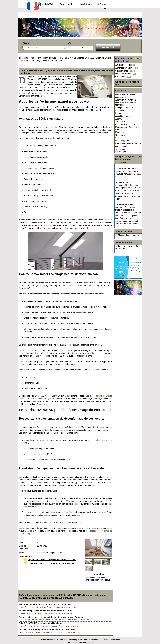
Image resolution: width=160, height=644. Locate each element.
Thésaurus (24, 58)
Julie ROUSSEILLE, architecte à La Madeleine (40, 623)
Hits (21, 542)
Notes (22, 553)
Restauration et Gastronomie (128, 143)
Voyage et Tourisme (124, 108)
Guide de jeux (121, 135)
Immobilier (120, 110)
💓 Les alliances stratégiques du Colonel (128, 247)
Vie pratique (121, 152)
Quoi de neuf (66, 4)
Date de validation (24, 547)
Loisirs (118, 138)
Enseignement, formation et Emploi (127, 128)
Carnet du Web (47, 4)
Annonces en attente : (127, 68)
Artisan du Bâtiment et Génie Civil (57, 58)
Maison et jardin (122, 141)
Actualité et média (123, 116)
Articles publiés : (125, 65)
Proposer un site (104, 5)
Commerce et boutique (125, 124)
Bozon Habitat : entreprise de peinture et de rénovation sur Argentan (51, 617)
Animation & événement (126, 100)
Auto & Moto (121, 97)
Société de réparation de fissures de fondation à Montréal (46, 611)
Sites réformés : (125, 71)
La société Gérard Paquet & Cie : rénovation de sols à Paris (47, 630)
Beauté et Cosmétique (125, 94)
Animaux (119, 119)
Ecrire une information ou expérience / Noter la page (51, 563)
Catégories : (123, 77)
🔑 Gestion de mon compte (127, 235)
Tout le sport (121, 149)
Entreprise (120, 132)
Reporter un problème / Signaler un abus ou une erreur (52, 560)
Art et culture (121, 122)
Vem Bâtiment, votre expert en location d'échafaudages (45, 604)
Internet (119, 113)
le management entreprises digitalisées (104, 640)
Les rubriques (85, 4)
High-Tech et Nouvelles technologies (126, 104)
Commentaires (26, 556)
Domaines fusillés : (126, 74)
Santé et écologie (123, 146)
